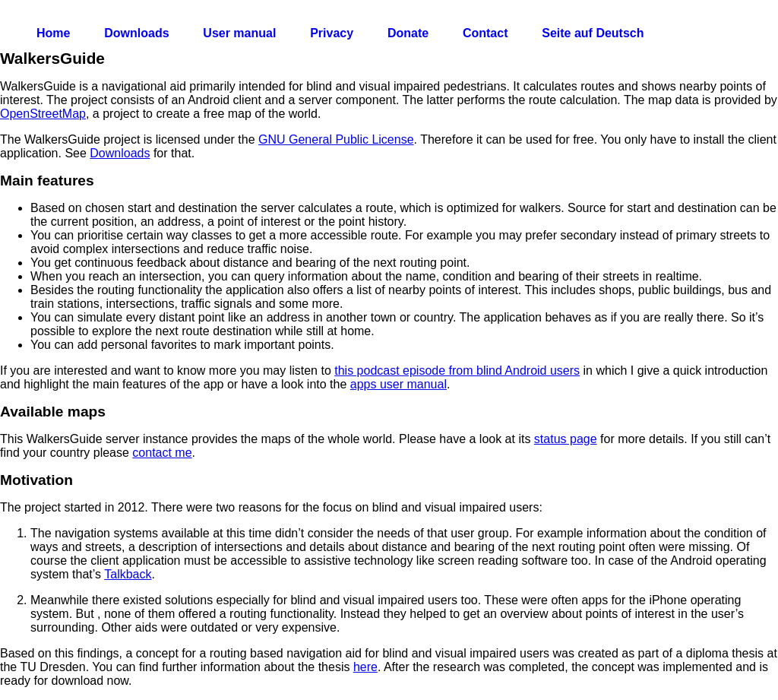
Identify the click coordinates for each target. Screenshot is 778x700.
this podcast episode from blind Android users (457, 371)
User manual (239, 33)
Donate (408, 33)
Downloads (136, 33)
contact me (162, 453)
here (365, 667)
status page (566, 439)
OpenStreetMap (43, 114)
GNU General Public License (336, 139)
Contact (485, 33)
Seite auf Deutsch (593, 33)
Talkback (128, 574)
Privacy (332, 33)
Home (53, 33)
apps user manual (398, 384)
